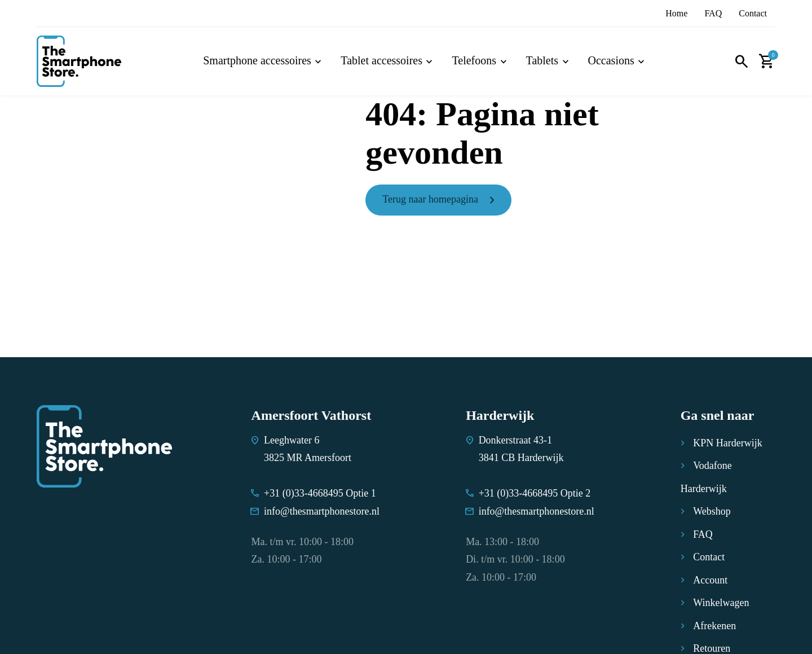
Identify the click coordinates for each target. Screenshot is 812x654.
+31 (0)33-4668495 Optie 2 (535, 493)
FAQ (713, 13)
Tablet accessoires (381, 61)
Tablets (542, 61)
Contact (753, 13)
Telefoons (474, 61)
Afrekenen (714, 626)
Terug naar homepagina (430, 199)
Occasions (611, 61)
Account (710, 580)
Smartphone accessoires (257, 61)
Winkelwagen (721, 603)
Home (676, 13)
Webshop (712, 511)
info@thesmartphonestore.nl (322, 511)
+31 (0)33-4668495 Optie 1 (320, 493)
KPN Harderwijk (727, 443)
